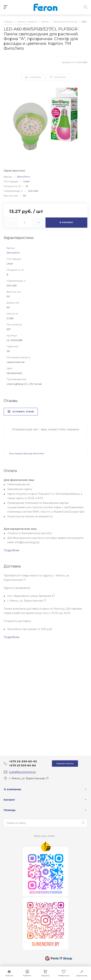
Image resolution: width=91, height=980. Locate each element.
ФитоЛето (23, 177)
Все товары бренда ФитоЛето (27, 453)
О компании (12, 789)
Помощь (10, 810)
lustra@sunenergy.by (23, 772)
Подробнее (12, 550)
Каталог (9, 800)
